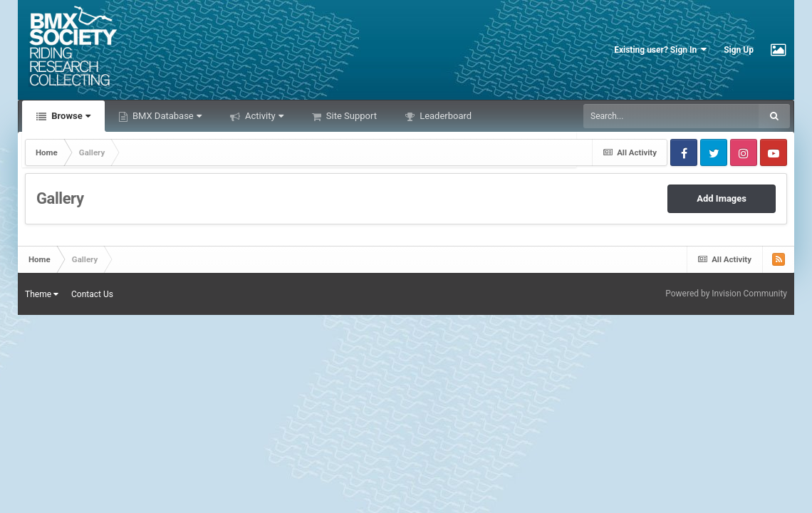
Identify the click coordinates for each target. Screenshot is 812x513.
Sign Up (739, 50)
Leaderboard (444, 116)
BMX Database (166, 116)
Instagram (744, 152)
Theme (42, 294)
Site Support (350, 116)
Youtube (774, 152)
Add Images (722, 198)
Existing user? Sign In (660, 50)
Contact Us (92, 294)
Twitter (714, 152)
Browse (70, 116)
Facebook (684, 152)
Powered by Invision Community (726, 294)
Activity (263, 116)
